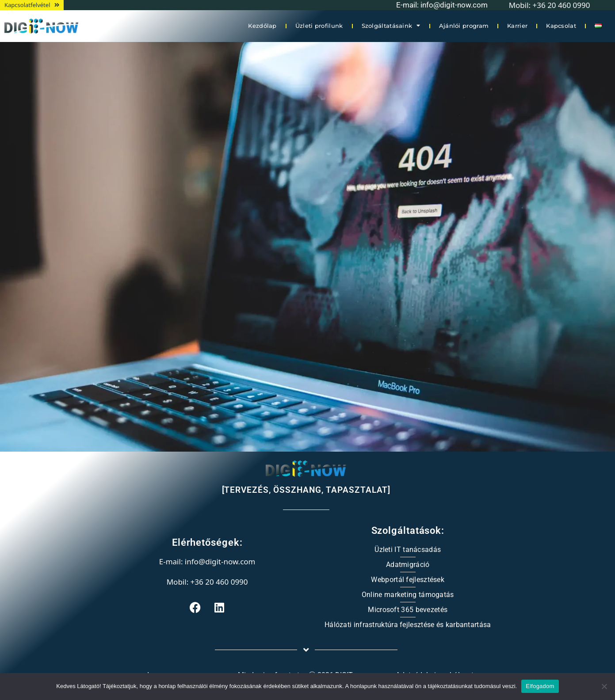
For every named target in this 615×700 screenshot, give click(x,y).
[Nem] (604, 686)
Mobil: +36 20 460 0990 (207, 582)
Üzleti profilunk (319, 26)
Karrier (517, 26)
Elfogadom (540, 686)
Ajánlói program (464, 26)
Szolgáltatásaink (391, 26)
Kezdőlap (262, 26)
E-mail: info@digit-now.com (442, 5)
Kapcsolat (561, 26)
